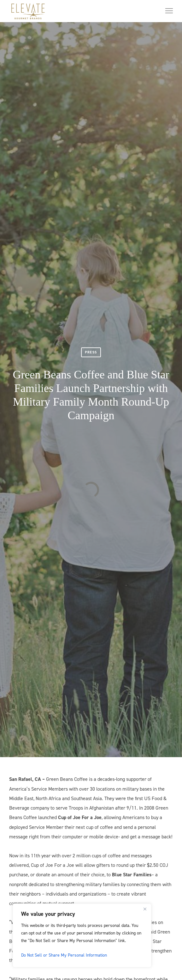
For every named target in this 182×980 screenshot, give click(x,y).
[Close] (145, 909)
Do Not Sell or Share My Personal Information (64, 955)
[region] (82, 935)
